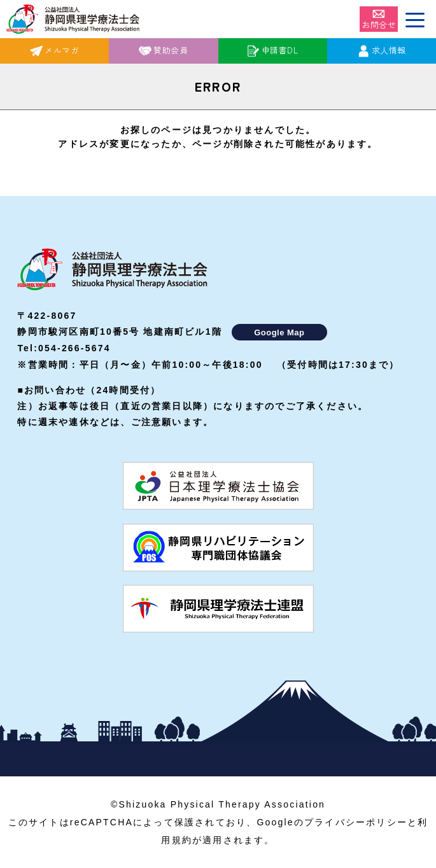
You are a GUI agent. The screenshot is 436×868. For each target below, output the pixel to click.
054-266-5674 (74, 348)
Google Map (279, 332)
